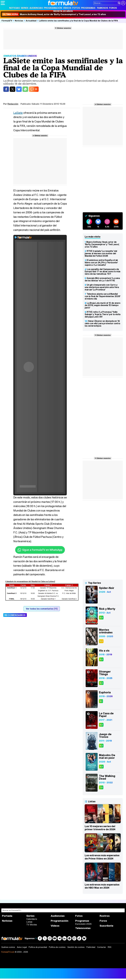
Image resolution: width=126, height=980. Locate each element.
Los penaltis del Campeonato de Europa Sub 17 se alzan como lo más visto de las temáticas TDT (103, 272)
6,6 (101, 641)
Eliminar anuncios (64, 28)
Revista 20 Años (63, 11)
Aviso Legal (22, 947)
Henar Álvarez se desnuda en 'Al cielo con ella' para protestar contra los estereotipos (102, 323)
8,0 (101, 767)
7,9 (101, 787)
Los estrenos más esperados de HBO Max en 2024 (102, 886)
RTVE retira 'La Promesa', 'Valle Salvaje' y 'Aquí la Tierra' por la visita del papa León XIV (103, 314)
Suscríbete (106, 926)
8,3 (101, 683)
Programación (53, 8)
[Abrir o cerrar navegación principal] (3, 3)
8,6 (101, 725)
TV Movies (32, 925)
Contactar (101, 947)
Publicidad (91, 947)
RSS (110, 947)
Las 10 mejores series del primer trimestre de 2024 (100, 828)
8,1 (101, 701)
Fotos (76, 8)
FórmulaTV (7, 21)
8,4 (101, 618)
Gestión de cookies (76, 947)
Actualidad (31, 21)
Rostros (105, 916)
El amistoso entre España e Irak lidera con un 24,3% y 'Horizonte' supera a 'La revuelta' (101, 262)
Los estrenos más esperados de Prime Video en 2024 (102, 857)
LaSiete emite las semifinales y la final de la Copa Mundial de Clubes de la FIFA (78, 21)
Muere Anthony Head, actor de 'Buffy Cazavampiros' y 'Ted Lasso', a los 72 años (54, 14)
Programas (88, 8)
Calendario (32, 919)
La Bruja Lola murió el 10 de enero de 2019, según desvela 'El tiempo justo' (103, 305)
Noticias (14, 8)
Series (25, 8)
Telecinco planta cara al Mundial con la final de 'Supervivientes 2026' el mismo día (103, 296)
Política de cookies (57, 947)
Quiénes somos (8, 947)
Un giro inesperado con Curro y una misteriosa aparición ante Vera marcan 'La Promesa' (102, 287)
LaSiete (18, 113)
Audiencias (36, 8)
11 (36, 89)
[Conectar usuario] (123, 3)
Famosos (102, 8)
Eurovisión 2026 (83, 924)
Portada (7, 916)
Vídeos (67, 8)
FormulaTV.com (8, 952)
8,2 (101, 746)
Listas (29, 922)
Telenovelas (83, 928)
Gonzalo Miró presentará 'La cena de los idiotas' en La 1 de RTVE (102, 279)
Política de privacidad (38, 947)
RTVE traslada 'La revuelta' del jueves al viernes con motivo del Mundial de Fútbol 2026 (101, 253)
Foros (113, 8)
